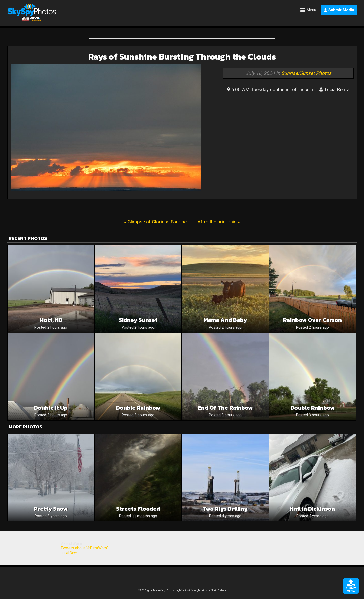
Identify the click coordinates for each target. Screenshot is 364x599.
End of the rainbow (225, 408)
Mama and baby (225, 320)
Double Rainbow (138, 408)
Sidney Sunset (138, 320)
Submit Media (339, 10)
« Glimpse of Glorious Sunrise (155, 222)
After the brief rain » (219, 222)
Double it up (51, 408)
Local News (70, 553)
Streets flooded (138, 509)
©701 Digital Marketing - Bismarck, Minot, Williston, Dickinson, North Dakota (182, 591)
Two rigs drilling (225, 509)
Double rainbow (313, 408)
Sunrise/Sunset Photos (306, 73)
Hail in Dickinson (312, 509)
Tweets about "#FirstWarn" (84, 548)
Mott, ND (51, 320)
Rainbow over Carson (312, 320)
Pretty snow (51, 509)
